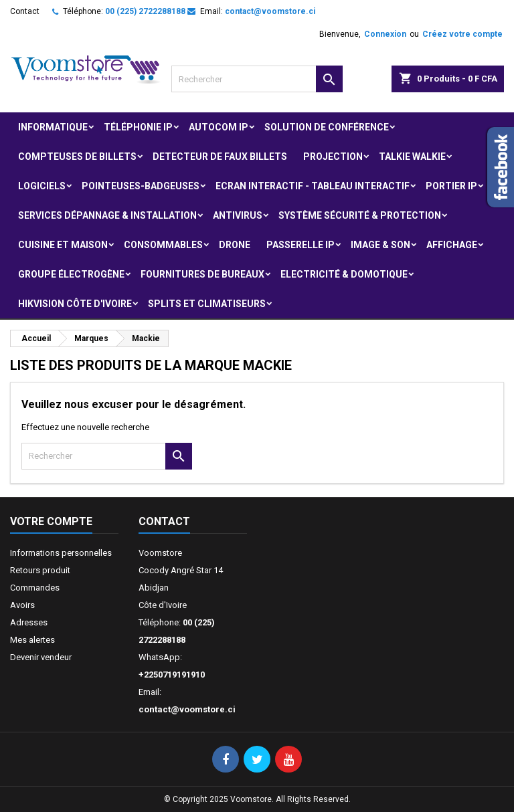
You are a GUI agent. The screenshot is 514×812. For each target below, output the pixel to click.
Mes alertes (32, 640)
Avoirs (22, 605)
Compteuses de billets (77, 157)
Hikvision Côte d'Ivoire (75, 304)
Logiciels (42, 186)
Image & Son (380, 245)
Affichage (452, 245)
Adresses (29, 622)
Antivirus (238, 215)
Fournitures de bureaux (202, 274)
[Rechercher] (257, 79)
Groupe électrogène (71, 274)
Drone (235, 245)
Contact (25, 11)
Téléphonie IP (138, 127)
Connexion (385, 34)
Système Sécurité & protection (360, 215)
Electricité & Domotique (344, 274)
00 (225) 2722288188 (145, 11)
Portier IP (451, 186)
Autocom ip (219, 127)
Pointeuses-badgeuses (141, 186)
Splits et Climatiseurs (207, 304)
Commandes (35, 588)
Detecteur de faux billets (220, 157)
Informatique (53, 127)
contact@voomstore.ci (270, 11)
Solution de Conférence (327, 127)
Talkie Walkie (412, 157)
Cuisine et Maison (63, 245)
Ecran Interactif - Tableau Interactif (313, 186)
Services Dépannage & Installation (107, 215)
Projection (333, 157)
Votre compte (51, 521)
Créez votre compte (462, 34)
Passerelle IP (301, 245)
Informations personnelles (61, 553)
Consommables (163, 245)
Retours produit (40, 570)
